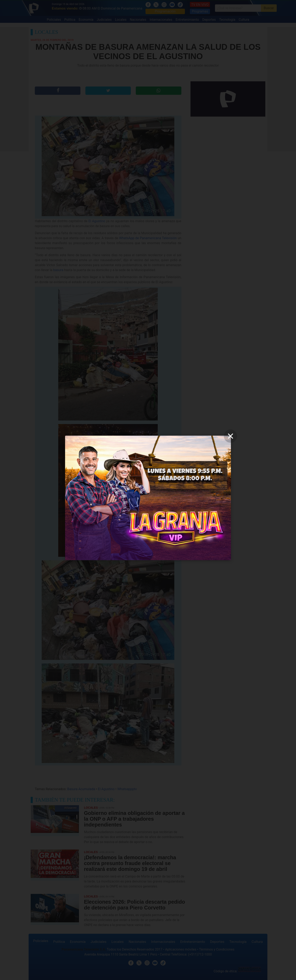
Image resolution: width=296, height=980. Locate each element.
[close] (230, 436)
